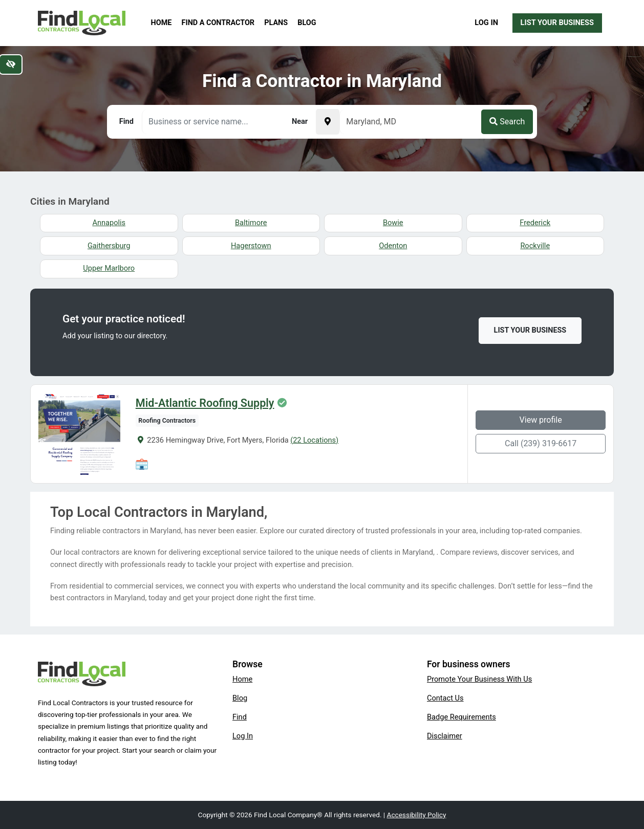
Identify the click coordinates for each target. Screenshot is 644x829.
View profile (541, 420)
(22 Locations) (314, 440)
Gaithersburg (109, 246)
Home (162, 23)
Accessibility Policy (417, 815)
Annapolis (109, 223)
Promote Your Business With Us (479, 679)
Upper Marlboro (109, 268)
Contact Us (445, 698)
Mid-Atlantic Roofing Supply (205, 403)
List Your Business (557, 23)
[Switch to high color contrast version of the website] (11, 64)
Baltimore (251, 223)
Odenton (393, 246)
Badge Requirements (461, 717)
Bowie (393, 223)
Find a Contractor (218, 23)
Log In (486, 23)
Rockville (535, 246)
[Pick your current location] (328, 122)
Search (507, 122)
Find (240, 717)
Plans (276, 23)
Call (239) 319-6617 (541, 443)
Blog (307, 23)
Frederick (535, 223)
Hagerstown (251, 246)
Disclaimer (445, 736)
